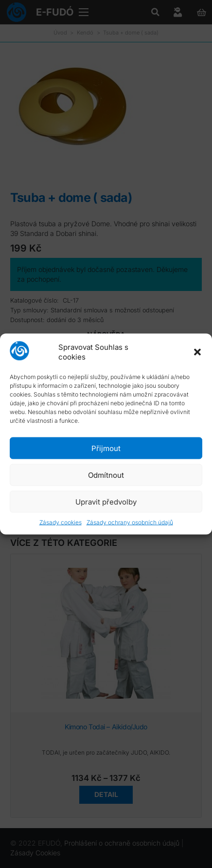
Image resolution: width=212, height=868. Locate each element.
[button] (197, 352)
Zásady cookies (61, 522)
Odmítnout (106, 475)
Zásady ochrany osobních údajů (130, 522)
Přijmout (106, 448)
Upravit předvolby (106, 501)
